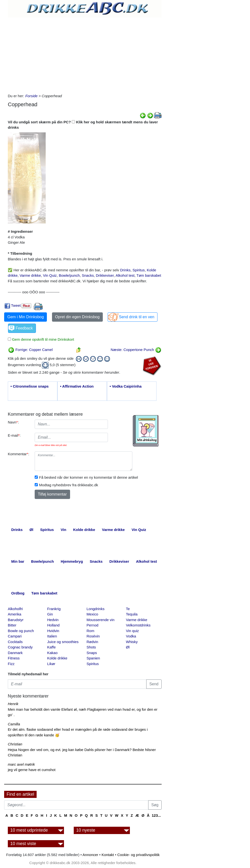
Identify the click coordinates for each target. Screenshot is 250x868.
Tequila (132, 614)
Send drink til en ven (137, 317)
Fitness (14, 658)
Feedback (24, 328)
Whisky (132, 642)
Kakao (52, 653)
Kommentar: (19, 454)
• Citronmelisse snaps (30, 386)
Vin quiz (132, 631)
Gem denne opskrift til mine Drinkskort (42, 339)
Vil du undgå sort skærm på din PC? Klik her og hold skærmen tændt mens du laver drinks (83, 125)
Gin (50, 614)
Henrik (13, 704)
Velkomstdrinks (138, 625)
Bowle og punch (21, 631)
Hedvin (53, 620)
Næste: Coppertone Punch (136, 350)
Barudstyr (16, 620)
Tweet (16, 305)
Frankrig (54, 609)
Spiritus (139, 270)
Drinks (125, 270)
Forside (31, 96)
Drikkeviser (105, 275)
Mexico (93, 614)
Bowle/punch (69, 275)
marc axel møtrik (21, 764)
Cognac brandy (20, 647)
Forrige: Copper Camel (30, 350)
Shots (91, 647)
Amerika (15, 614)
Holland (53, 625)
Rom (91, 631)
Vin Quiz (50, 275)
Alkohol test (125, 275)
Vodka (131, 636)
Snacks (88, 275)
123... (156, 815)
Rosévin (93, 636)
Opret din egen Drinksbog (77, 317)
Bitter (12, 625)
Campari (15, 636)
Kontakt (108, 855)
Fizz (11, 664)
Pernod (93, 625)
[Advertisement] (85, 54)
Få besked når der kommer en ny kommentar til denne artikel (89, 477)
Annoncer (90, 855)
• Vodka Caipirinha (126, 386)
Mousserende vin (101, 620)
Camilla (14, 724)
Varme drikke (30, 275)
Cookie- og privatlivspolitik (138, 855)
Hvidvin (53, 631)
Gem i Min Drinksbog (26, 317)
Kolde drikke (57, 658)
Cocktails (15, 642)
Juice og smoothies (63, 642)
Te (128, 609)
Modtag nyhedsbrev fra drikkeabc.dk (69, 485)
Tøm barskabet (149, 275)
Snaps (92, 653)
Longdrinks (96, 609)
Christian (15, 744)
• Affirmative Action (77, 386)
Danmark (15, 653)
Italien (52, 636)
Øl (128, 647)
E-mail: (14, 435)
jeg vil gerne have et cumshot (32, 770)
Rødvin (93, 642)
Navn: (13, 422)
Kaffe (51, 647)
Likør (51, 664)
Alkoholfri (15, 609)
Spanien (93, 658)
